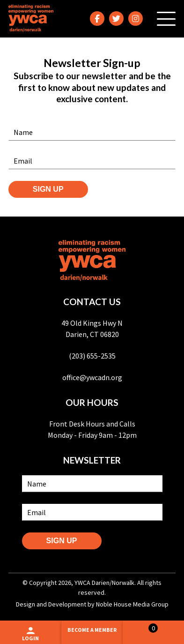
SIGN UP (48, 189)
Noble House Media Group (132, 604)
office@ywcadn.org (92, 377)
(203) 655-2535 (92, 356)
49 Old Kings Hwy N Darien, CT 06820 (92, 329)
